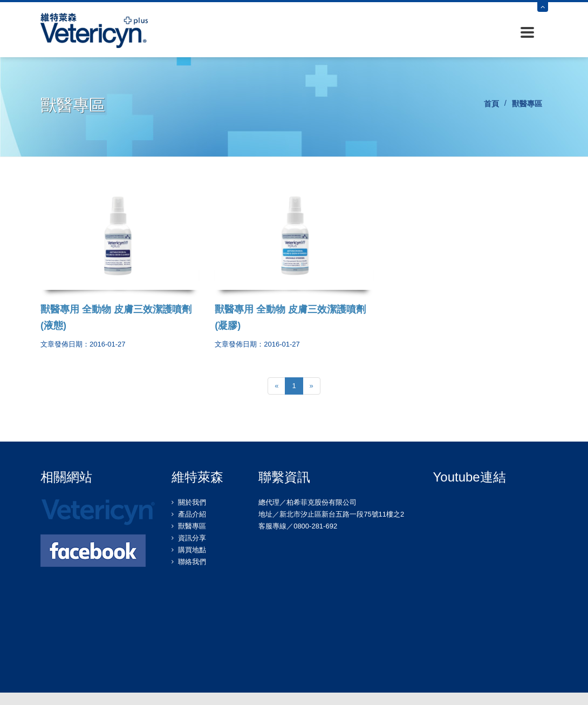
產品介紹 (192, 514)
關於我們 (192, 502)
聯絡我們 (192, 562)
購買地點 (192, 550)
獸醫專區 (192, 526)
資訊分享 (192, 538)
